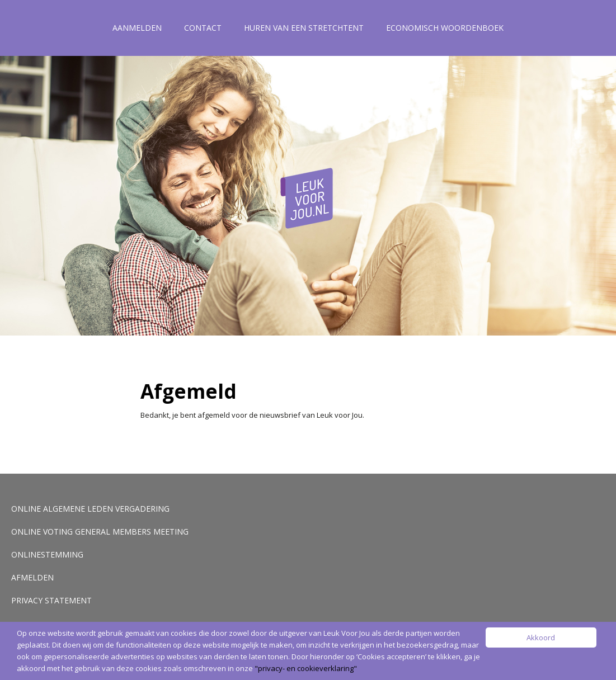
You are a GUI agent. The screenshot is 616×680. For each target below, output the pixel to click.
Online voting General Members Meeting (100, 532)
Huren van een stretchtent (304, 28)
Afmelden (32, 577)
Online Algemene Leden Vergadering (90, 509)
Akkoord (541, 637)
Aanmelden (137, 28)
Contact (203, 28)
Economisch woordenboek (445, 28)
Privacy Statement (51, 600)
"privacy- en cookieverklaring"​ (306, 668)
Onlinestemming (47, 554)
